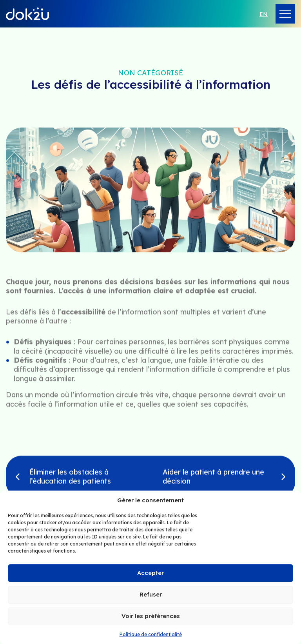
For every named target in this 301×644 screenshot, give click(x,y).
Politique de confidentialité (151, 634)
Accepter (150, 573)
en (264, 14)
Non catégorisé (150, 73)
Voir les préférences (151, 616)
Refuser (151, 594)
